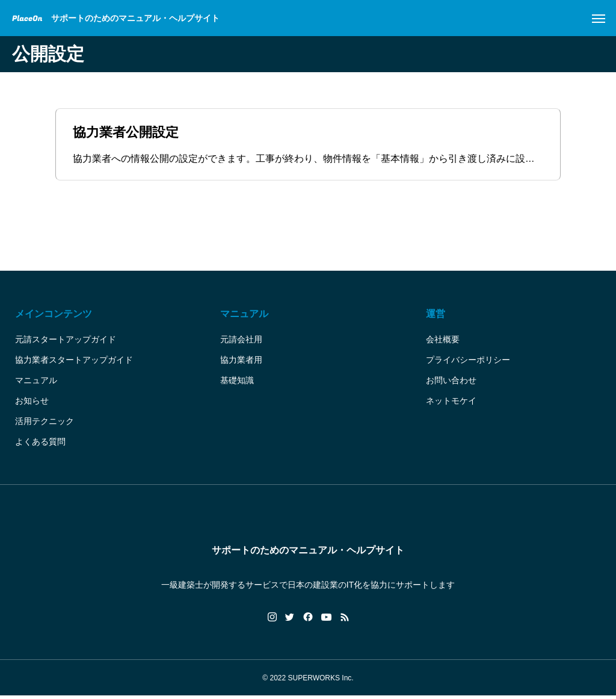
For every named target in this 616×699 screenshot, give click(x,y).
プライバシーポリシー (468, 363)
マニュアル (36, 383)
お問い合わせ (451, 383)
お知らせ (32, 404)
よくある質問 (40, 445)
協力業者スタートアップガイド (74, 363)
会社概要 (443, 342)
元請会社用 (241, 342)
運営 (436, 317)
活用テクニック (45, 424)
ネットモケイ (451, 404)
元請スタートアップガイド (66, 342)
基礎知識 (237, 383)
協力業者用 (241, 363)
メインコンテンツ (54, 317)
